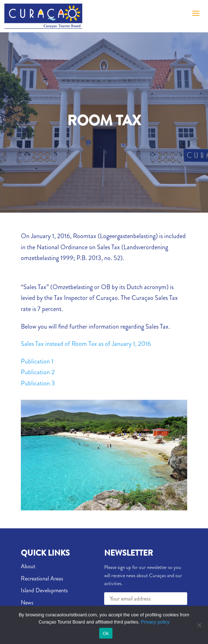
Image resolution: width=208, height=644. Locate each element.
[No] (199, 625)
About (28, 566)
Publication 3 (38, 383)
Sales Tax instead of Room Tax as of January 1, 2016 (86, 344)
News (27, 603)
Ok (106, 633)
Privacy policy (155, 622)
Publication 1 (37, 361)
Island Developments (44, 590)
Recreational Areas (42, 578)
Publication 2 (38, 372)
